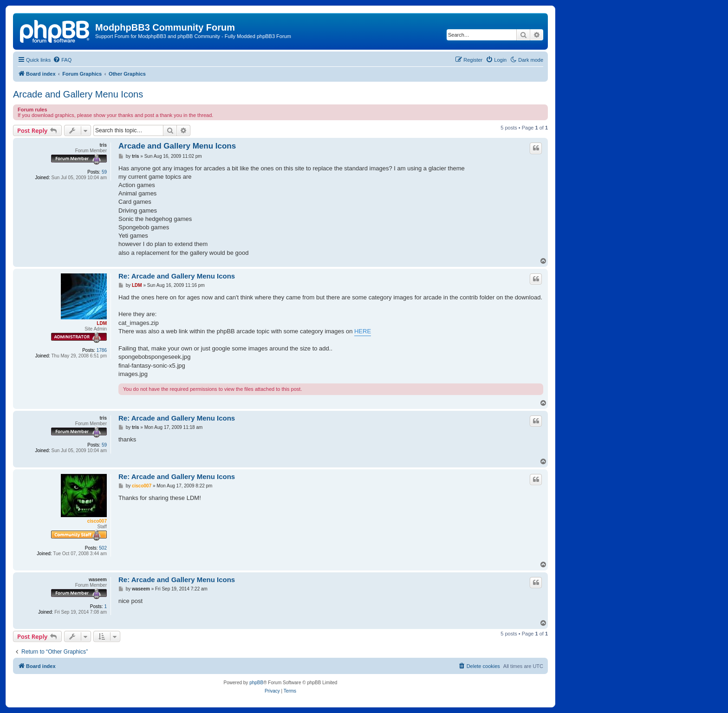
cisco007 (97, 521)
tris (103, 145)
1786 (102, 350)
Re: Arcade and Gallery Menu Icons (177, 276)
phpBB (256, 683)
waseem (98, 580)
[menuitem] (62, 60)
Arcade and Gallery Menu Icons (78, 94)
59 (104, 172)
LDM (102, 323)
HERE (363, 331)
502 (103, 548)
